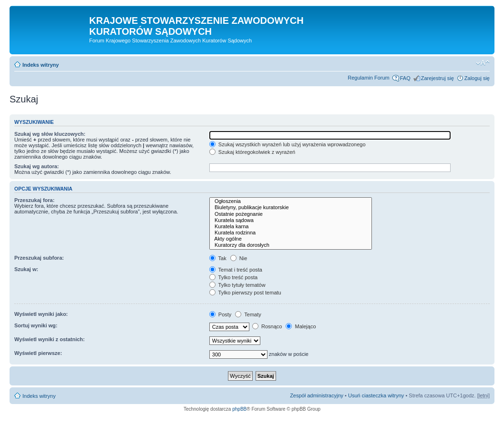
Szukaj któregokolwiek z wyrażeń (252, 152)
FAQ (405, 78)
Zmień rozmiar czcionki (483, 63)
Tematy (248, 314)
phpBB (239, 409)
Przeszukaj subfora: (39, 258)
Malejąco (301, 326)
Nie (239, 258)
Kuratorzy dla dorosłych (291, 245)
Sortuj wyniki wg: (36, 325)
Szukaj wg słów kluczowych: (50, 134)
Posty (221, 314)
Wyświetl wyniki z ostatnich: (50, 339)
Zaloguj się (477, 78)
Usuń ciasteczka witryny (376, 395)
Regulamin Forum (368, 78)
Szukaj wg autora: (37, 166)
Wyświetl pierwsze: (38, 353)
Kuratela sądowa (291, 220)
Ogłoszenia (291, 201)
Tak (218, 258)
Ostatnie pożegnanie (291, 214)
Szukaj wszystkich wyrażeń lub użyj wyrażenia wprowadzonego (288, 144)
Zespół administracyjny (317, 395)
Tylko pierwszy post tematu (245, 293)
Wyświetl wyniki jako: (41, 314)
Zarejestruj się (437, 78)
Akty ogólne (291, 239)
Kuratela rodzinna (291, 233)
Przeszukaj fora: (34, 200)
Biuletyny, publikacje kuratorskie (291, 207)
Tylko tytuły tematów (237, 285)
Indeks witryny (41, 65)
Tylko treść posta (233, 277)
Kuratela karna (291, 227)
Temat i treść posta (236, 270)
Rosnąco (267, 326)
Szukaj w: (26, 269)
